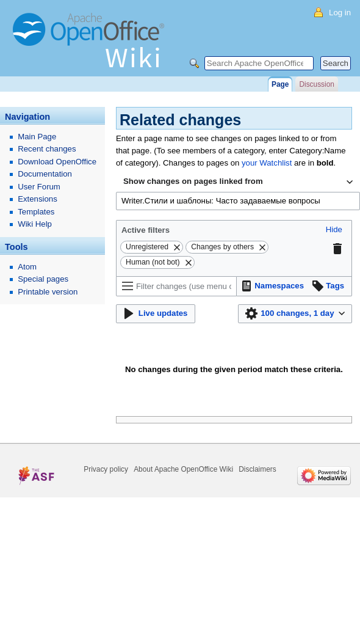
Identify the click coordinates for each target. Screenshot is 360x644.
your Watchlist (267, 163)
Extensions (38, 199)
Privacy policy (106, 469)
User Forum (39, 187)
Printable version (48, 292)
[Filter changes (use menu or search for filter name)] (176, 286)
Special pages (43, 279)
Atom (27, 267)
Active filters (146, 230)
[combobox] (238, 182)
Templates (36, 212)
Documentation (45, 174)
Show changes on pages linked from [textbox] (193, 181)
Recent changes (47, 149)
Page (280, 84)
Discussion (316, 84)
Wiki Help (35, 224)
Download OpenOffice (57, 162)
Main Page (37, 137)
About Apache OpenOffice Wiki (183, 469)
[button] (334, 230)
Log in (340, 13)
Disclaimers (257, 469)
